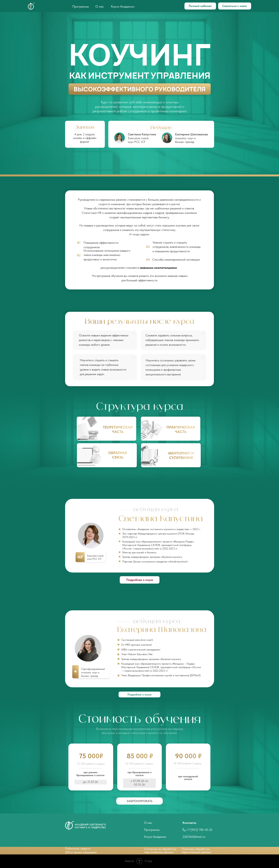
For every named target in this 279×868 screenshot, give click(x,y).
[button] (139, 801)
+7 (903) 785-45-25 (199, 830)
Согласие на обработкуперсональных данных (160, 850)
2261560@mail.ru (194, 837)
